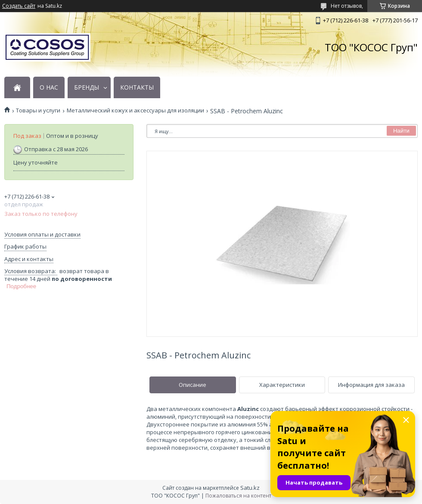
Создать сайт (19, 6)
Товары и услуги (38, 110)
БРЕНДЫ (87, 87)
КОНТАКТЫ (137, 87)
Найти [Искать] (401, 131)
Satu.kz (250, 488)
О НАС (49, 87)
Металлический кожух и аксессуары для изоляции (135, 110)
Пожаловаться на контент (238, 496)
